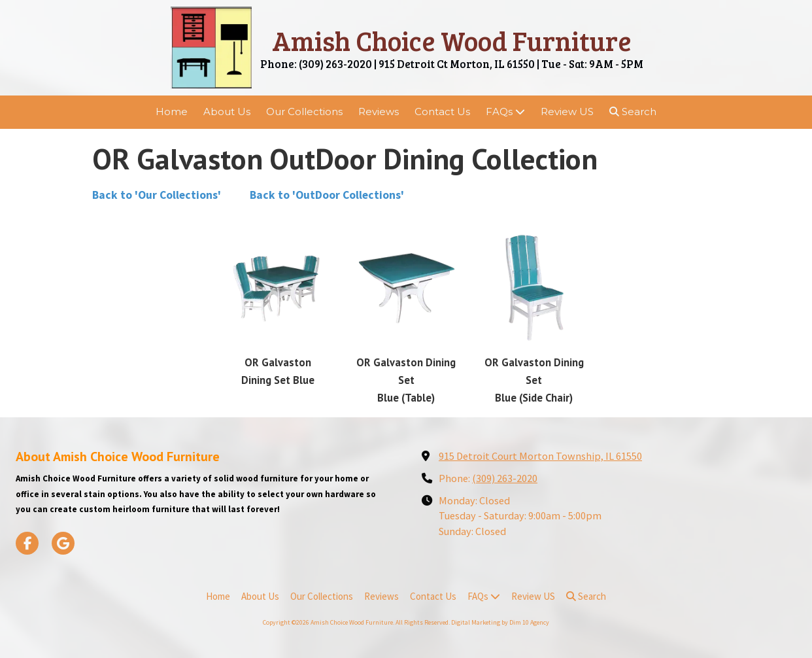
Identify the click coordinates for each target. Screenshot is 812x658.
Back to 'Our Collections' (158, 195)
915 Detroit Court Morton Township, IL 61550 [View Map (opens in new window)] (540, 456)
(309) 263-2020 (505, 478)
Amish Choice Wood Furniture (452, 40)
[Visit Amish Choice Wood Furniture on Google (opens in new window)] (63, 543)
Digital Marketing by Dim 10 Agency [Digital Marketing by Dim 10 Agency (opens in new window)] (500, 622)
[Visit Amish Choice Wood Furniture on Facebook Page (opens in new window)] (27, 543)
